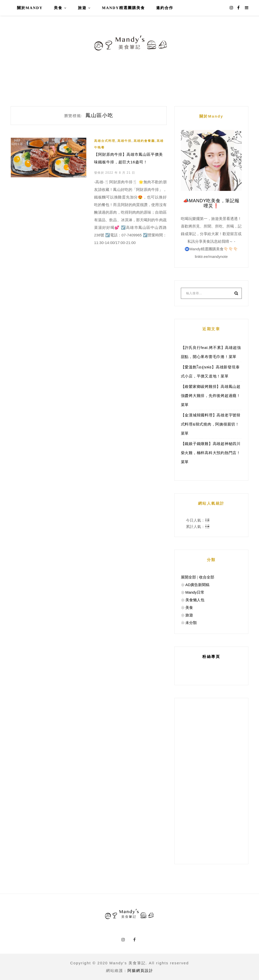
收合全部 (207, 577)
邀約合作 (165, 8)
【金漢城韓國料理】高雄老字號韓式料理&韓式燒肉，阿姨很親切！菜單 (211, 424)
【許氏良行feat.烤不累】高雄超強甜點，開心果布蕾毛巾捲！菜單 (211, 352)
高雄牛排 (124, 141)
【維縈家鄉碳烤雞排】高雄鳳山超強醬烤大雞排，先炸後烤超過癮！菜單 (211, 396)
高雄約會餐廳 (144, 141)
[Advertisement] (211, 781)
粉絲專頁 (211, 656)
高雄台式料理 (105, 141)
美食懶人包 (195, 600)
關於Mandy (30, 8)
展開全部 (188, 577)
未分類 (191, 623)
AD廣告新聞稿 (198, 585)
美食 (58, 8)
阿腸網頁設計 (140, 971)
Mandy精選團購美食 (123, 8)
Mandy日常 (195, 592)
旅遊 (82, 8)
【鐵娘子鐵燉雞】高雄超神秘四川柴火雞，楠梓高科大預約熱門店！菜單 (211, 453)
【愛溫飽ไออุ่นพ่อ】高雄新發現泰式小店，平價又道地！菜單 (210, 372)
